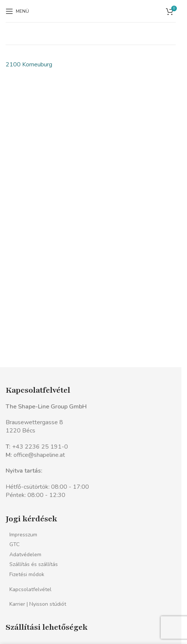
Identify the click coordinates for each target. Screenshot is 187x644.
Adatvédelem (25, 555)
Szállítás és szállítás (34, 564)
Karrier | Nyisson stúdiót (38, 604)
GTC (14, 544)
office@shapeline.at (39, 455)
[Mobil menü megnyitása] (17, 11)
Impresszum (23, 535)
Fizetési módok (27, 574)
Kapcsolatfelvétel (30, 589)
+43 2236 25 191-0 (40, 447)
